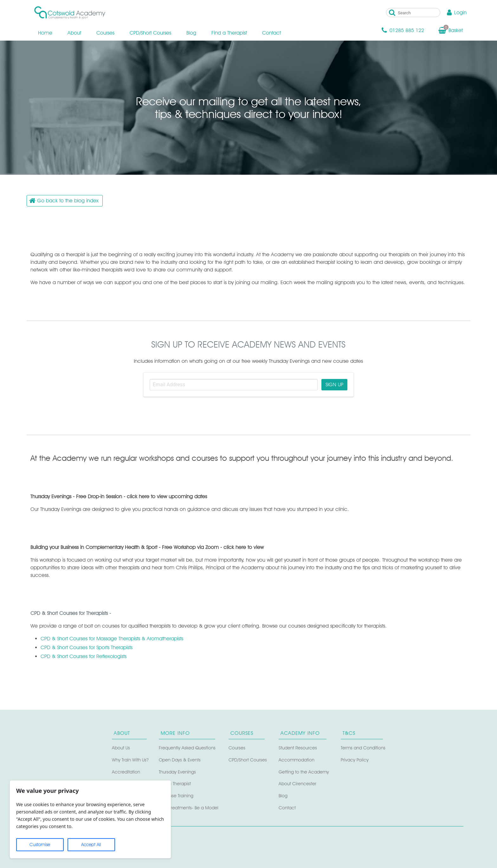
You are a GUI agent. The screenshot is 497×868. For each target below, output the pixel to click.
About (74, 33)
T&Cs (349, 733)
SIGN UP (334, 385)
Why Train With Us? (130, 760)
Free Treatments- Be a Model (189, 808)
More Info (175, 733)
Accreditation (126, 772)
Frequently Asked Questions (187, 748)
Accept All (91, 845)
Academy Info (300, 733)
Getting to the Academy (304, 772)
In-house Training (176, 796)
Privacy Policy (355, 760)
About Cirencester (297, 783)
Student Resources (298, 748)
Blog (191, 33)
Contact (271, 33)
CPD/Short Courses (150, 33)
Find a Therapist (229, 33)
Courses (105, 33)
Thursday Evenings (177, 772)
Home (45, 33)
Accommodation (297, 760)
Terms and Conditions (363, 748)
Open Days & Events (180, 760)
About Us (121, 748)
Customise (40, 845)
